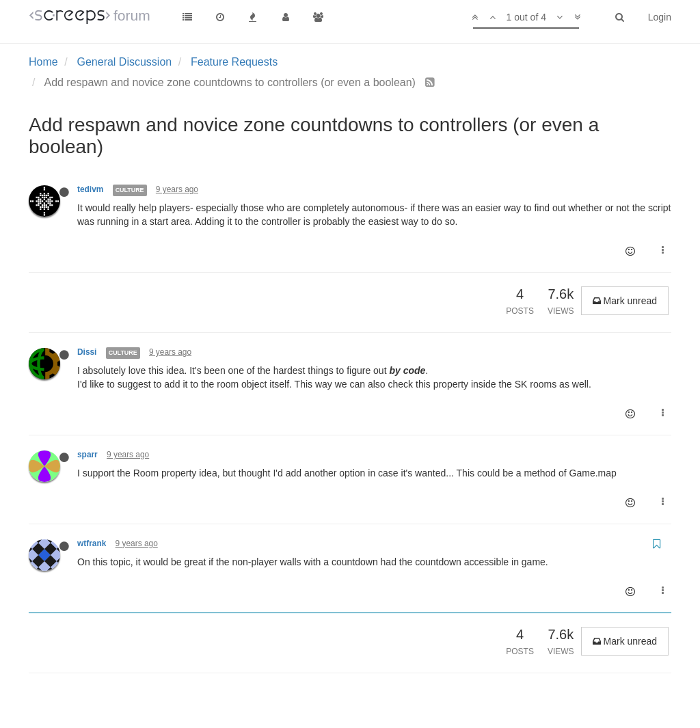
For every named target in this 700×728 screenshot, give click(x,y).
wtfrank (92, 543)
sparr (87, 455)
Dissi (87, 352)
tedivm (90, 189)
